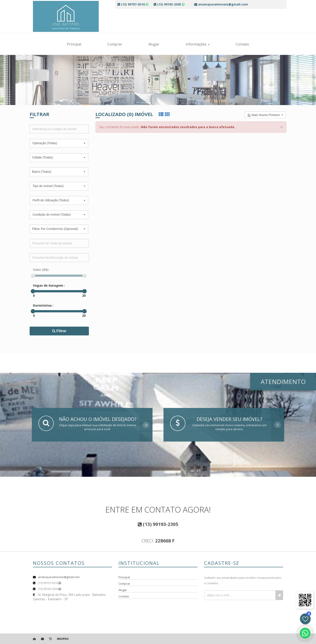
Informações (198, 44)
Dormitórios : (43, 305)
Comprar (115, 44)
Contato (242, 44)
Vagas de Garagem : (49, 285)
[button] (59, 143)
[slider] (33, 276)
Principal (74, 44)
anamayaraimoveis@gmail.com (59, 577)
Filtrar (59, 331)
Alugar (154, 44)
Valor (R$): (41, 270)
